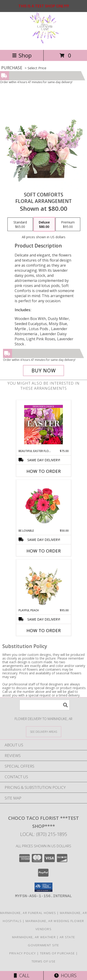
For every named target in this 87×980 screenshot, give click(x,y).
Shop (22, 55)
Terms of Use (44, 961)
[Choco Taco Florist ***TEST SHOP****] (44, 43)
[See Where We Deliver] (44, 731)
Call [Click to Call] (22, 975)
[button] (43, 887)
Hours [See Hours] (65, 975)
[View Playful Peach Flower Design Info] (43, 584)
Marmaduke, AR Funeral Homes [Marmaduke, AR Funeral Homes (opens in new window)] (28, 913)
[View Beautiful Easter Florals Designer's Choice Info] (43, 425)
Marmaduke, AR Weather (34, 937)
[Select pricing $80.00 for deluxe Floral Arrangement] (44, 224)
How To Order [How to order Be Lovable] (44, 551)
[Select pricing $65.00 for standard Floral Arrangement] (20, 224)
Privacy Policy (23, 953)
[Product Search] (45, 705)
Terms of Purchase (57, 953)
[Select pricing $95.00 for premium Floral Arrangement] (68, 224)
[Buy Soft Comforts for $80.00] (44, 371)
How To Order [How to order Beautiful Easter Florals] (44, 471)
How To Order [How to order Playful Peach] (44, 630)
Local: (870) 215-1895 (44, 834)
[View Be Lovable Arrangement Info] (43, 504)
